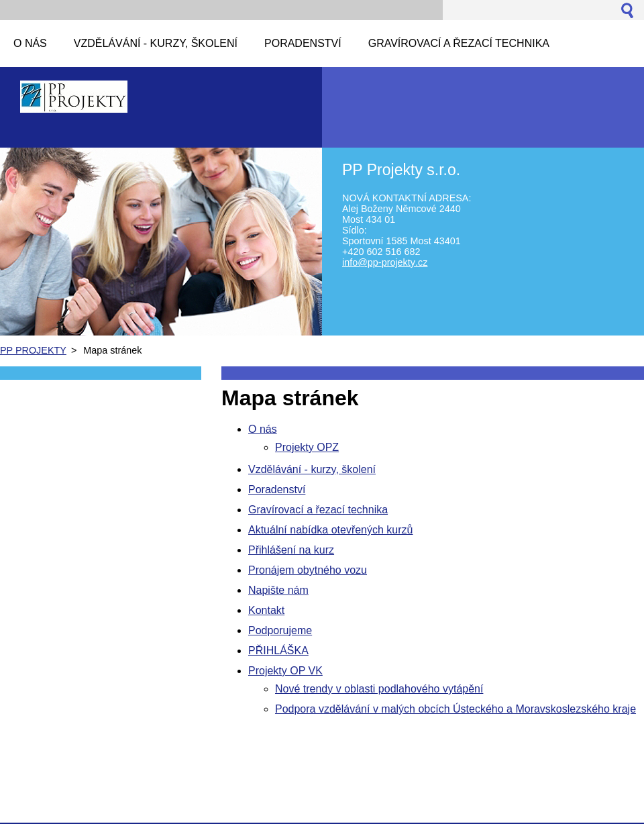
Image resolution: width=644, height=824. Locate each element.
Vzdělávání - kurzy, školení (312, 469)
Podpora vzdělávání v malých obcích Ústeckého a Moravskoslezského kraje (455, 709)
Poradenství (277, 490)
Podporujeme (280, 630)
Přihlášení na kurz (291, 550)
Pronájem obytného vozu (308, 570)
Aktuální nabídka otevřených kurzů (330, 530)
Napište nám (278, 590)
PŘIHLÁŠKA (278, 651)
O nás (263, 429)
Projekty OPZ (307, 447)
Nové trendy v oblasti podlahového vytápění (379, 689)
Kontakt (266, 610)
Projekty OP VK (285, 671)
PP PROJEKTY (33, 350)
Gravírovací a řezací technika (318, 510)
